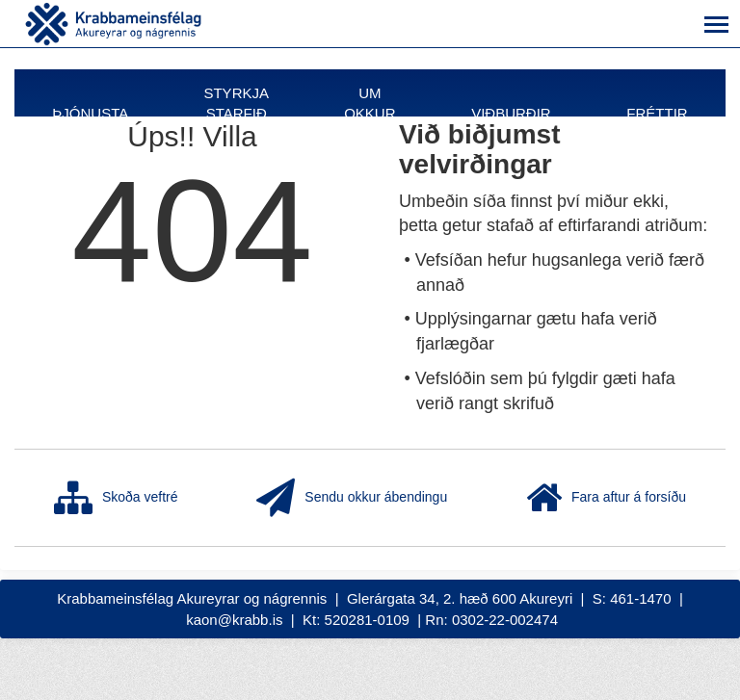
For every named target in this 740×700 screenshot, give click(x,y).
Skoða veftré (116, 498)
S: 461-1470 (632, 598)
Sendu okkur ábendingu (352, 498)
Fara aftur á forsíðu (606, 498)
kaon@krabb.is (234, 620)
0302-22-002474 (505, 620)
